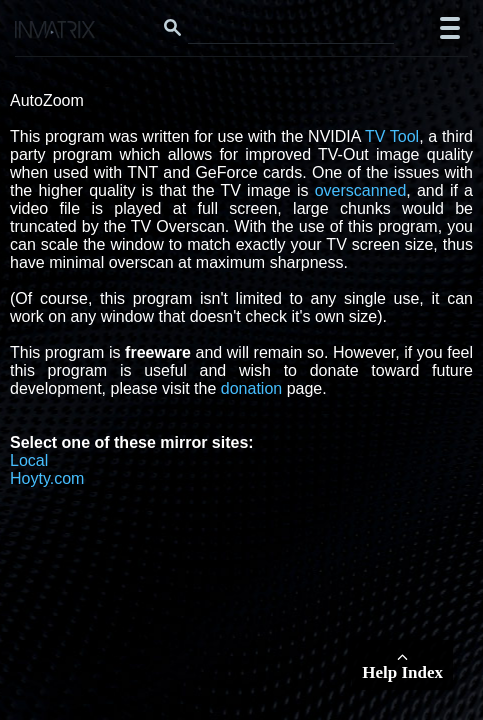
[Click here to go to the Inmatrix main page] (55, 32)
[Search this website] (291, 28)
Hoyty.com (47, 478)
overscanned (361, 190)
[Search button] (173, 28)
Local (29, 460)
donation (251, 388)
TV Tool (392, 136)
